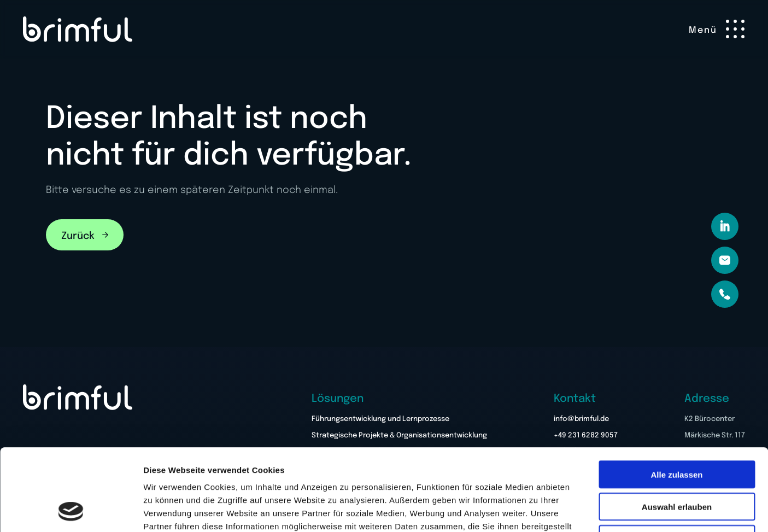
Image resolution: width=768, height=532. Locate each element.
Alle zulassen (676, 398)
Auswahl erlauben (677, 430)
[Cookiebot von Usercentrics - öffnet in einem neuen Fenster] (71, 511)
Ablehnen (677, 462)
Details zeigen (581, 510)
